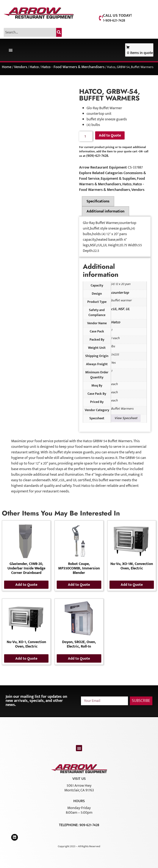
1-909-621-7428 (114, 20)
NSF (121, 309)
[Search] (59, 32)
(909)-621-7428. (97, 156)
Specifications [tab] (98, 201)
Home (7, 67)
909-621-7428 (89, 825)
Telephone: (69, 825)
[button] (11, 50)
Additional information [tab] (105, 211)
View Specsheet (126, 418)
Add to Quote (110, 135)
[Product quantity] (86, 136)
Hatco (34, 67)
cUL (114, 309)
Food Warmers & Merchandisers (112, 181)
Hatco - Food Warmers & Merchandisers (73, 67)
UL (128, 309)
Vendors (21, 67)
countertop (120, 293)
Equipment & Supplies (118, 179)
